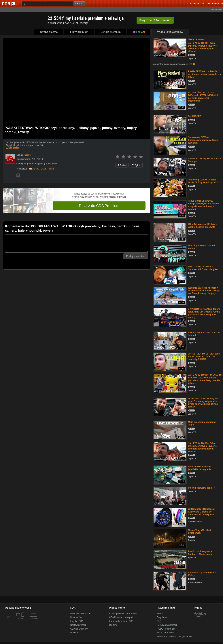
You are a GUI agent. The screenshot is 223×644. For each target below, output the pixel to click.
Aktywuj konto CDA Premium (123, 613)
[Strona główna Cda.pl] (10, 3)
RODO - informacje (166, 629)
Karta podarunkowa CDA (121, 621)
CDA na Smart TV (79, 629)
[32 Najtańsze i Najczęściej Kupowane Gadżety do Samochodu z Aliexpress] (170, 517)
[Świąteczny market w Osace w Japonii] (170, 341)
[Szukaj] (47, 4)
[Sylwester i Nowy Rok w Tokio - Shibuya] (170, 166)
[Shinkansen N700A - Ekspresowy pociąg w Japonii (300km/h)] (170, 145)
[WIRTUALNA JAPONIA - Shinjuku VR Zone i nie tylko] (170, 275)
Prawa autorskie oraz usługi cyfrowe (174, 637)
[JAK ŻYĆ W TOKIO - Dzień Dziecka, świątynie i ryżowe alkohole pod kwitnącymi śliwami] (170, 47)
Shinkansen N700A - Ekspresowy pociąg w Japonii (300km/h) (204, 140)
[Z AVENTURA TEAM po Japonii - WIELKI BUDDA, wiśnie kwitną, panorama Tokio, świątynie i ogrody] (170, 317)
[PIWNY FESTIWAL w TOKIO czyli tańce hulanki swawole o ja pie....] (170, 79)
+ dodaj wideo (217, 9)
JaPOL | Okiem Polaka (43, 169)
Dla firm (113, 625)
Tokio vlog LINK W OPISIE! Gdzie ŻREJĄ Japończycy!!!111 (204, 181)
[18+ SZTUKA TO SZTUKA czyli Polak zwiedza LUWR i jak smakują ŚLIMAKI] (170, 362)
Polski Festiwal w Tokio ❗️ (202, 488)
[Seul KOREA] (170, 124)
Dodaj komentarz (136, 256)
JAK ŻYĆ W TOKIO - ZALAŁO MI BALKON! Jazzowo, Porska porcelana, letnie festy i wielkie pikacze (205, 379)
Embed (122, 165)
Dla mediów (76, 617)
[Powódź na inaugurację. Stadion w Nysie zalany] (170, 559)
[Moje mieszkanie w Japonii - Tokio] (170, 430)
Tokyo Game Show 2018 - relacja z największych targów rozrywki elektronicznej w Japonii (204, 205)
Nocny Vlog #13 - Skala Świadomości (200, 532)
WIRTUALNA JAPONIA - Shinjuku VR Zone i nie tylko (203, 268)
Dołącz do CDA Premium (99, 206)
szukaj (80, 4)
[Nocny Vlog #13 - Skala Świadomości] (170, 538)
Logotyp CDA (77, 621)
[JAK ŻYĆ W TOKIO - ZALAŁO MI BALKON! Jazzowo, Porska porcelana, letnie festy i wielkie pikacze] (170, 383)
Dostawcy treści (78, 625)
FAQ (159, 621)
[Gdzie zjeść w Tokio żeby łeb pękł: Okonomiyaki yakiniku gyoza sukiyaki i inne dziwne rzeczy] (170, 406)
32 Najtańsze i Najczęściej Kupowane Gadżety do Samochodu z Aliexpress (202, 512)
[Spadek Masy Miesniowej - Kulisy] (170, 581)
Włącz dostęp (13, 148)
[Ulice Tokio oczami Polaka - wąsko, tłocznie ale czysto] (170, 232)
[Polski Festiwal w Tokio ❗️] (170, 496)
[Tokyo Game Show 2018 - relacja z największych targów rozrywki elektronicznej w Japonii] (170, 209)
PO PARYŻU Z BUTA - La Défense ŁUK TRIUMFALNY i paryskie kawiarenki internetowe (203, 97)
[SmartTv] (23, 621)
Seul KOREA (195, 116)
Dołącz (155, 20)
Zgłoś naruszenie (165, 633)
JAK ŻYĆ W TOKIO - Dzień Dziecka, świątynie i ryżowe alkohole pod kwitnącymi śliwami (202, 47)
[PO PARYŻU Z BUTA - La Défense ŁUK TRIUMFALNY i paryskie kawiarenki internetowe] (170, 101)
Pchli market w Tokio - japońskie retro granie (200, 468)
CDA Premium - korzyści (121, 617)
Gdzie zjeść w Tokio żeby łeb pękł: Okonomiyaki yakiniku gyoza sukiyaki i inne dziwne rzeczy (203, 403)
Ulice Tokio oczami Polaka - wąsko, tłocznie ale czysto (202, 226)
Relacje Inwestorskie (80, 613)
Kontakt (161, 613)
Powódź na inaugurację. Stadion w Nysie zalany (201, 553)
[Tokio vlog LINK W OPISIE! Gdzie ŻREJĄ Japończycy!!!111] (170, 188)
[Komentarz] (77, 243)
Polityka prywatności (167, 625)
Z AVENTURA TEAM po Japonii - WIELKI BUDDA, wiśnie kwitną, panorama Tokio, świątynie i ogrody (205, 313)
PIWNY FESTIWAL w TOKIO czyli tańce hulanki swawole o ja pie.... (205, 74)
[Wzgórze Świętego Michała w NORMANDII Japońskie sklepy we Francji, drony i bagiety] (170, 296)
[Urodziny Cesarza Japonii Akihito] (170, 253)
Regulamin (162, 617)
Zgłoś (136, 165)
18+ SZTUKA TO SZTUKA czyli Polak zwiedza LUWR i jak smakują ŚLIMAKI (204, 357)
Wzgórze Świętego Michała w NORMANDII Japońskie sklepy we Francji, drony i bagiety (204, 291)
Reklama (75, 633)
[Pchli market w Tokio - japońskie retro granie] (170, 475)
